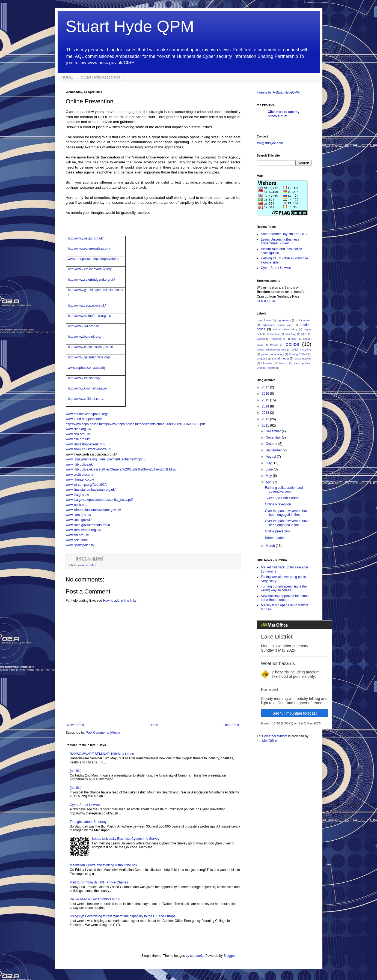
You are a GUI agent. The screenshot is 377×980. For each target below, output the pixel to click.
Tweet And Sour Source (282, 498)
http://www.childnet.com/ (86, 399)
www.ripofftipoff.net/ (80, 545)
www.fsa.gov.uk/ (78, 495)
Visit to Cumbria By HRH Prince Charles (99, 882)
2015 (266, 400)
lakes (304, 334)
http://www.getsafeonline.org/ (89, 357)
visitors (271, 368)
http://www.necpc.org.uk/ (86, 238)
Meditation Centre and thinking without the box (104, 865)
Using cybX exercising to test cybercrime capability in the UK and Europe (123, 916)
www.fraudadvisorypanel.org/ (87, 414)
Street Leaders (276, 538)
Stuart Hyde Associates (101, 77)
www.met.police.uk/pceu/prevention (94, 259)
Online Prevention (278, 504)
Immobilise (274, 334)
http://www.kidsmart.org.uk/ (88, 388)
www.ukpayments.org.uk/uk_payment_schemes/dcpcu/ (106, 459)
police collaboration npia (271, 350)
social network (303, 359)
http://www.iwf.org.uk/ (83, 326)
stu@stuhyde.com (270, 143)
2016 (266, 394)
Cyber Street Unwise (85, 805)
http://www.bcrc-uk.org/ (85, 337)
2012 (266, 419)
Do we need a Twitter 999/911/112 (95, 899)
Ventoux (283, 363)
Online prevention (278, 531)
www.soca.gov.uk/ (79, 520)
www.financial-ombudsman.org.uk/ (91, 490)
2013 (266, 413)
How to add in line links (120, 601)
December (274, 431)
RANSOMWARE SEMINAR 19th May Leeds (102, 754)
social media (280, 358)
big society (284, 320)
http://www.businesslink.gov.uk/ (90, 347)
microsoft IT (278, 339)
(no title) (76, 771)
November (274, 437)
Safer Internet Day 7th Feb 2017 (284, 234)
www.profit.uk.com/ (80, 475)
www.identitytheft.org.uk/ (84, 530)
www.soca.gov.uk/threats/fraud (88, 525)
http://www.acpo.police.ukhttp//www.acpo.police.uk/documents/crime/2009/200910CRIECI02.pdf (135, 424)
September (274, 450)
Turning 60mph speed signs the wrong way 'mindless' (284, 588)
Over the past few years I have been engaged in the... (287, 513)
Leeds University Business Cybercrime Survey (126, 839)
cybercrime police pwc (277, 325)
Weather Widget (276, 736)
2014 (266, 406)
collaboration (304, 320)
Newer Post (76, 725)
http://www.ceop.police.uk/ (87, 305)
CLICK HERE (267, 301)
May (269, 476)
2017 (266, 387)
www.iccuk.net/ (77, 505)
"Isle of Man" (264, 320)
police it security (301, 350)
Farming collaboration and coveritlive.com (284, 490)
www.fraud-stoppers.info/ (84, 419)
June (270, 469)
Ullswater (267, 363)
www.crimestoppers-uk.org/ (86, 444)
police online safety (272, 354)
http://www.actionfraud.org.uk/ (90, 316)
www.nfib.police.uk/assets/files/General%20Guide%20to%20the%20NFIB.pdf (122, 469)
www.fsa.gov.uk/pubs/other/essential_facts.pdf (99, 500)
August (271, 457)
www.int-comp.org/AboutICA (86, 485)
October (272, 444)
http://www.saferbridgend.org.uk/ (91, 280)
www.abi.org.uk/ (77, 535)
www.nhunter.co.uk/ (80, 479)
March (271, 546)
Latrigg (261, 339)
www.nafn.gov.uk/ (78, 515)
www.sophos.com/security (87, 368)
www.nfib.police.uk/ (80, 464)
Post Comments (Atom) (103, 733)
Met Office (270, 741)
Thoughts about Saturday (88, 822)
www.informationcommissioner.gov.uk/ (93, 510)
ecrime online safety (285, 329)
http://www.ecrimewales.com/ (89, 248)
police (292, 344)
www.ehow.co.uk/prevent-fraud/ (89, 449)
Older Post (231, 725)
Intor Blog (290, 334)
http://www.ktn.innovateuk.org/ (90, 269)
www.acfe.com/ (77, 540)
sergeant (262, 359)
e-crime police (87, 565)
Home (154, 725)
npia (294, 339)
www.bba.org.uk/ (78, 434)
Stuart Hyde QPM (130, 26)
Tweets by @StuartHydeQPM (278, 92)
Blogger (229, 956)
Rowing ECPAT (298, 354)
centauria (197, 956)
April (269, 482)
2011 (266, 425)
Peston (274, 345)
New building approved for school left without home (285, 598)
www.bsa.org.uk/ (78, 439)
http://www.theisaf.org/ (84, 378)
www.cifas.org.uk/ (78, 429)
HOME (67, 77)
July (269, 463)
